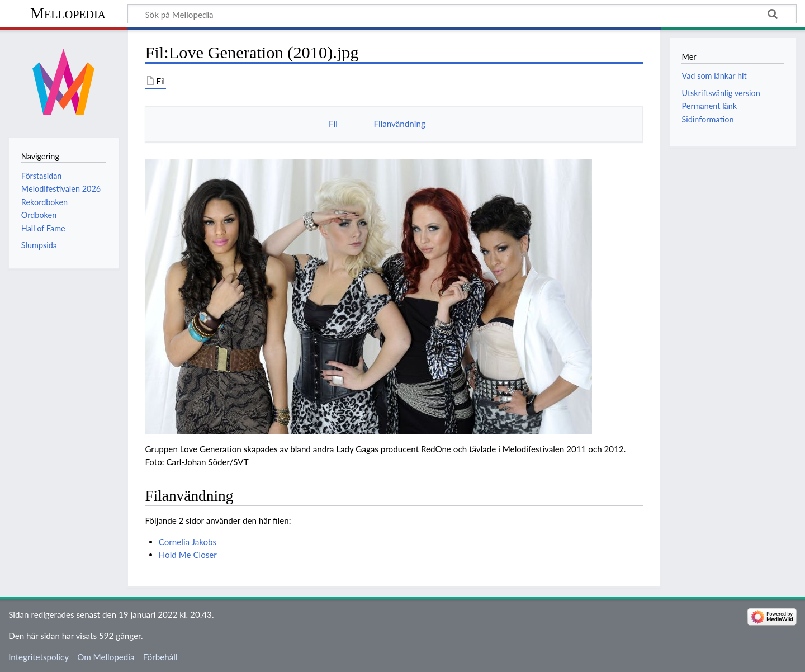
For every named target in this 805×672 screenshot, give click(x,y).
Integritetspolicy (39, 657)
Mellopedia (68, 13)
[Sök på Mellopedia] (462, 14)
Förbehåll (160, 657)
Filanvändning (399, 124)
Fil (333, 124)
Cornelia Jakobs (188, 542)
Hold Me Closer (188, 555)
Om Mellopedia (106, 657)
